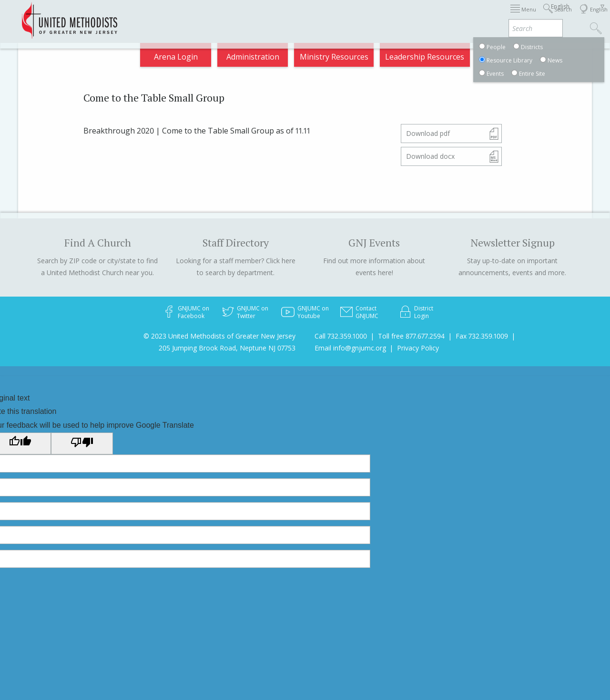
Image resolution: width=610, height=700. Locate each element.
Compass (524, 59)
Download (428, 133)
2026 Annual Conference (157, 16)
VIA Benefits (519, 16)
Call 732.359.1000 (341, 336)
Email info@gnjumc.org (350, 348)
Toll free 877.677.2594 (411, 336)
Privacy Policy (418, 348)
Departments (460, 16)
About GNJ (361, 16)
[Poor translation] (82, 443)
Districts (408, 16)
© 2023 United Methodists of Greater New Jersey (219, 336)
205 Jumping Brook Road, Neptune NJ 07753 (227, 348)
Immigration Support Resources (271, 16)
